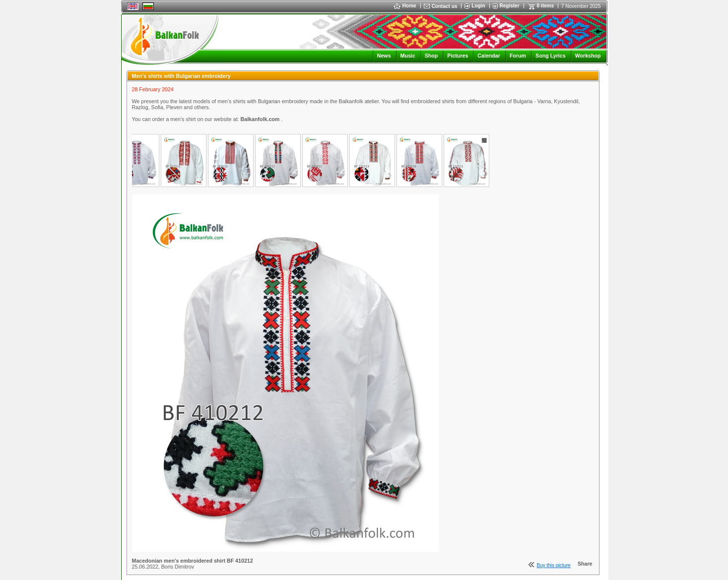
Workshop (588, 56)
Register (510, 6)
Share (585, 564)
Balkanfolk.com (261, 119)
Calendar (489, 56)
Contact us (445, 6)
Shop (431, 56)
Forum (518, 56)
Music (408, 56)
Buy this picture (554, 565)
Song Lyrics (551, 56)
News (384, 56)
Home (405, 6)
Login (478, 6)
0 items (545, 6)
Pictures (458, 56)
